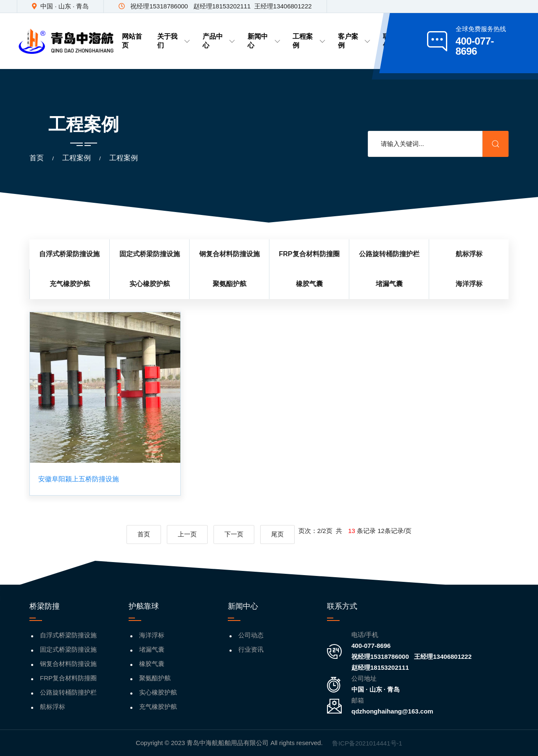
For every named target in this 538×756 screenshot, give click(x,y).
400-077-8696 (371, 646)
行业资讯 (251, 649)
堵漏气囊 (152, 649)
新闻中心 (264, 41)
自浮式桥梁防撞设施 (68, 635)
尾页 (277, 534)
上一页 (187, 534)
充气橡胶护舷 (158, 707)
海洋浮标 (152, 635)
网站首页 (132, 41)
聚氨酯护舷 (155, 678)
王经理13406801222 (443, 657)
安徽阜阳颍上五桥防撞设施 (79, 479)
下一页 (234, 534)
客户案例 (354, 41)
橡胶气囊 (152, 664)
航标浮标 (53, 707)
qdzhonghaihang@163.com (392, 711)
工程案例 (309, 41)
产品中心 (219, 41)
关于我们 (173, 41)
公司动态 (251, 635)
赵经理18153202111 (380, 667)
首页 (37, 158)
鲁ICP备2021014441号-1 (367, 743)
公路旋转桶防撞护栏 (68, 692)
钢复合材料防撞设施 (68, 664)
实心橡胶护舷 (158, 692)
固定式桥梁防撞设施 (68, 649)
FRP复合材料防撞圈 (68, 678)
